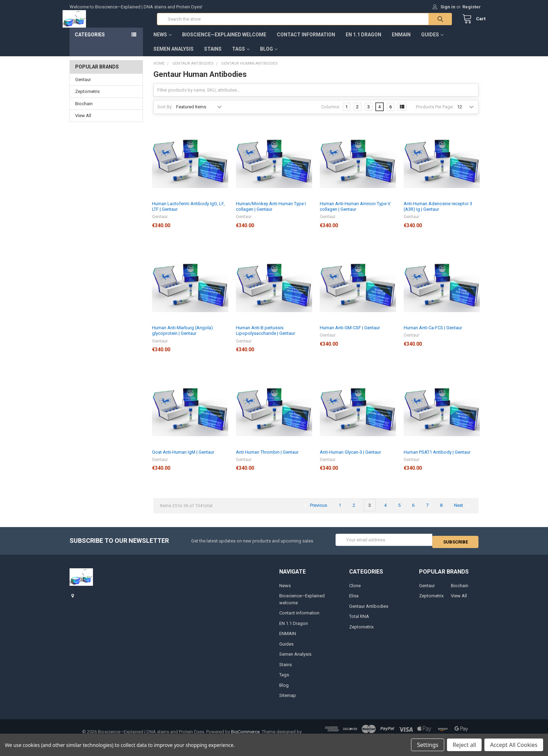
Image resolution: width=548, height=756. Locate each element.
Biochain (84, 111)
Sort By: (165, 114)
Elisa (354, 601)
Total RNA (359, 622)
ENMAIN (401, 42)
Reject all (464, 745)
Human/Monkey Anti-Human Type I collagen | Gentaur (271, 213)
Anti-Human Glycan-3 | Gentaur (350, 459)
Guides (432, 42)
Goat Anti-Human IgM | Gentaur (183, 459)
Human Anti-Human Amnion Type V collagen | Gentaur (355, 213)
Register (472, 7)
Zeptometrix (87, 98)
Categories (90, 42)
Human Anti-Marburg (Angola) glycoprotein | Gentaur (182, 337)
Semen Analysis (174, 56)
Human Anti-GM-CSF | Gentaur (350, 335)
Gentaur (83, 87)
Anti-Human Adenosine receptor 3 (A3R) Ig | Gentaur (438, 213)
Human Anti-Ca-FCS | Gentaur (433, 335)
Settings (428, 745)
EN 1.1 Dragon (363, 42)
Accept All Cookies (514, 745)
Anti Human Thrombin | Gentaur (267, 459)
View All (83, 123)
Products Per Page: (435, 114)
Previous (315, 512)
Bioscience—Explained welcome (224, 42)
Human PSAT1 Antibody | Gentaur (437, 459)
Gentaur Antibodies (369, 611)
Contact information (306, 42)
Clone (355, 591)
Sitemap (288, 701)
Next (463, 512)
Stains (213, 56)
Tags (241, 56)
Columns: (331, 114)
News (163, 42)
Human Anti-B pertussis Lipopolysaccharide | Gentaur (265, 337)
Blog (269, 56)
